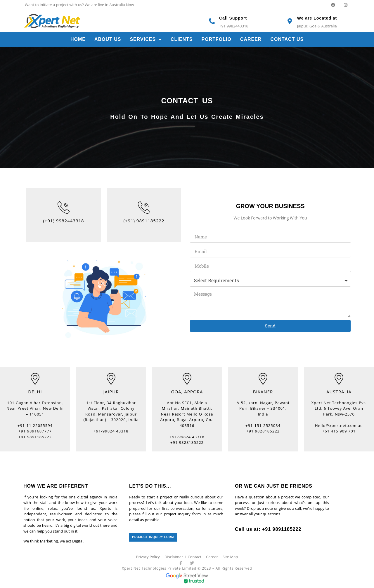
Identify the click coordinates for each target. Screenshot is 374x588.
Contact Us (287, 39)
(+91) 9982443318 (63, 221)
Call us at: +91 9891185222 (268, 529)
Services (146, 39)
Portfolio (217, 39)
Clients (182, 39)
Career (251, 39)
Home (78, 39)
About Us (108, 39)
